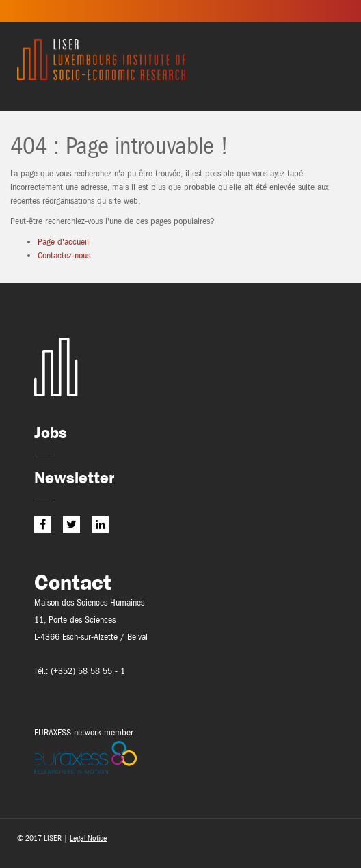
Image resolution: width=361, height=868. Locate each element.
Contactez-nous (64, 255)
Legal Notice (88, 838)
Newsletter (74, 477)
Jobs (51, 432)
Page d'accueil (63, 242)
